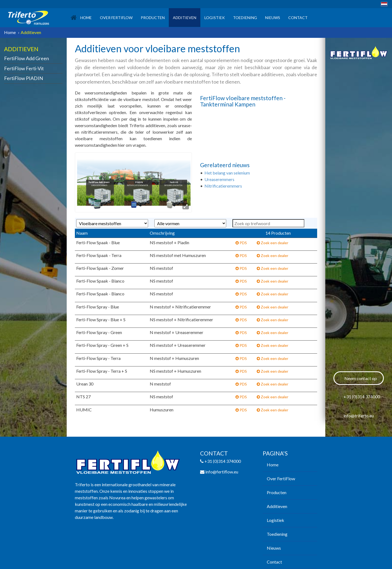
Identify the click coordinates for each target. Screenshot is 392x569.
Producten (153, 18)
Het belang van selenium (228, 173)
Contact (298, 18)
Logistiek (215, 18)
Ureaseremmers (220, 179)
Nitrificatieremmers (223, 186)
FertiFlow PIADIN (24, 78)
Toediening (245, 18)
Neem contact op (361, 378)
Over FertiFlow (116, 18)
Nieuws (273, 18)
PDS (241, 243)
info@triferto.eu (359, 416)
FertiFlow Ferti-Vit (24, 68)
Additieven (185, 18)
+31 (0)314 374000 (362, 397)
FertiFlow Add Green (27, 58)
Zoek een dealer (272, 243)
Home (81, 17)
